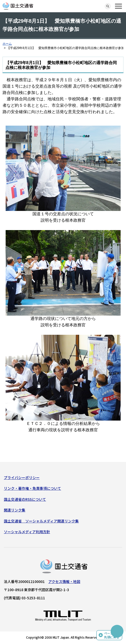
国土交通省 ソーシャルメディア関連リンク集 (41, 521)
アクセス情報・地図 (64, 581)
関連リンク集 (15, 510)
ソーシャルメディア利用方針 (27, 532)
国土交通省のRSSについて (25, 499)
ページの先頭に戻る (112, 635)
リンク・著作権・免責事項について (32, 488)
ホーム (7, 44)
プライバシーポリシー (22, 478)
